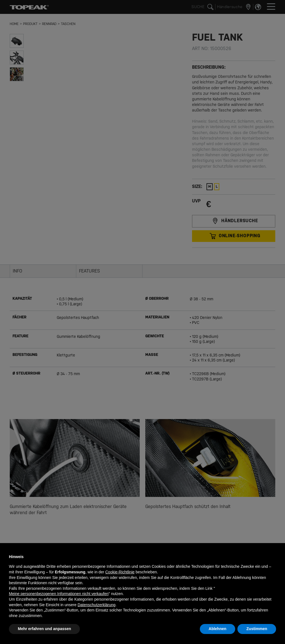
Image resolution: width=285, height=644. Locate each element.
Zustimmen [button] (257, 629)
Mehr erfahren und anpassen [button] (44, 629)
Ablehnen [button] (218, 629)
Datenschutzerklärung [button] (97, 605)
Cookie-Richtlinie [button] (120, 572)
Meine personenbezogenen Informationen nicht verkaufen (59, 594)
